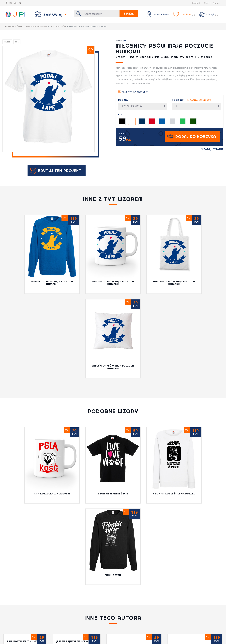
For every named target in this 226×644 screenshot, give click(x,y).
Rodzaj (123, 100)
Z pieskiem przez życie (113, 494)
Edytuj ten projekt (60, 171)
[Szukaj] (101, 14)
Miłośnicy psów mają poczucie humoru (52, 283)
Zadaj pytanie (212, 149)
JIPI (124, 41)
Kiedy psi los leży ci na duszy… (174, 494)
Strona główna (14, 26)
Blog (206, 3)
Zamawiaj (54, 15)
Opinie (216, 3)
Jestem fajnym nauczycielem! (113, 590)
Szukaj (129, 14)
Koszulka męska (144, 106)
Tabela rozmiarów (201, 100)
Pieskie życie (113, 520)
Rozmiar (192, 100)
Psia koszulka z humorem (52, 494)
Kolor (123, 115)
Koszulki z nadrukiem (37, 26)
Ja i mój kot (113, 617)
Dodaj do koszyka (196, 137)
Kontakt (196, 3)
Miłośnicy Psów (58, 26)
